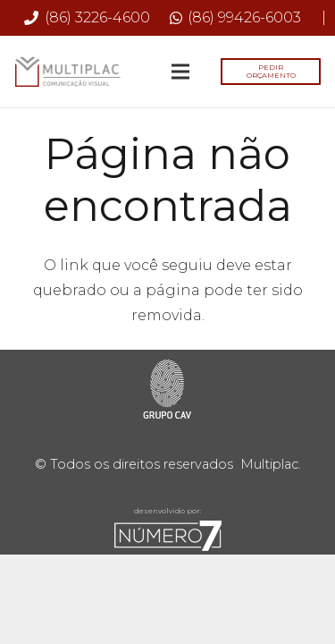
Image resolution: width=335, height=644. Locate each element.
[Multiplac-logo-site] (68, 72)
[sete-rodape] (167, 536)
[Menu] (180, 72)
